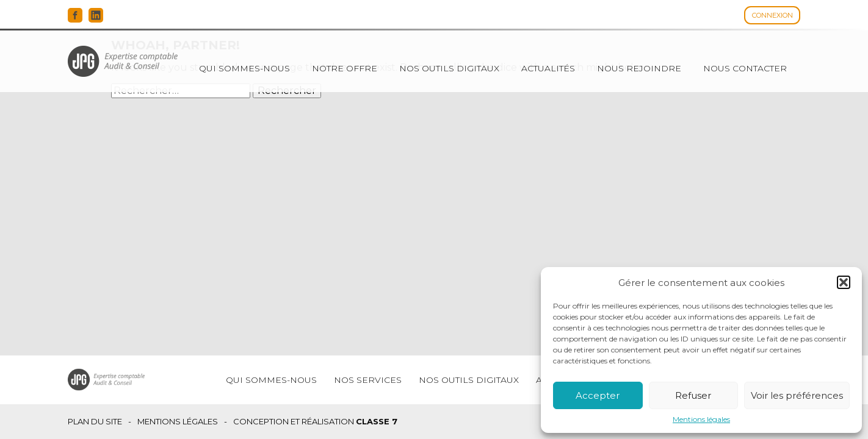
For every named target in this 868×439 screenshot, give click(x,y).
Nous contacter (745, 68)
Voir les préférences (797, 395)
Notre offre (345, 68)
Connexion (772, 15)
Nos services (368, 380)
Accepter (598, 395)
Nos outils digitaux (449, 68)
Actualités (548, 68)
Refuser (693, 395)
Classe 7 (377, 421)
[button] (844, 282)
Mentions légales (701, 419)
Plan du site (95, 422)
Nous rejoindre (639, 68)
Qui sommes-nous (244, 68)
